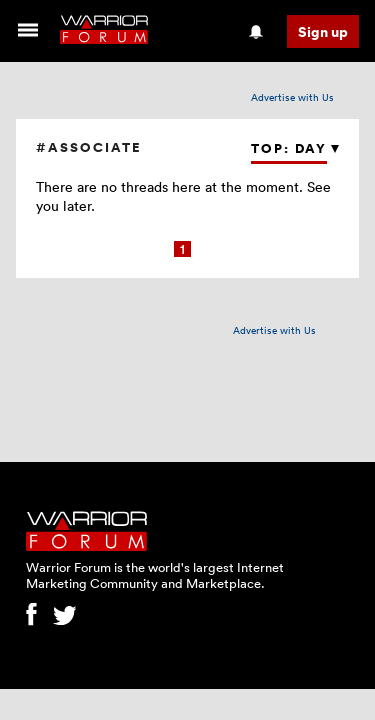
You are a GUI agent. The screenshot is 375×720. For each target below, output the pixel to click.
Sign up (323, 31)
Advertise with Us (292, 97)
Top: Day (289, 148)
